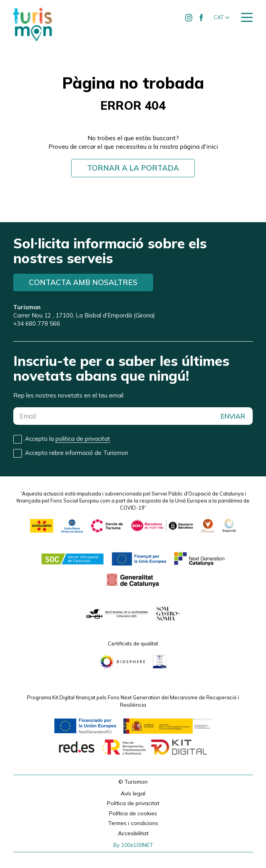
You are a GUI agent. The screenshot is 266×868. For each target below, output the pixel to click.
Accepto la (68, 439)
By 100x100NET (133, 845)
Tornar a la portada (133, 168)
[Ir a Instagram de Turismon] (189, 18)
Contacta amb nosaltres (83, 282)
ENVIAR (233, 416)
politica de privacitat (83, 439)
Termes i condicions (133, 823)
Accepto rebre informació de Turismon (77, 453)
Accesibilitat (133, 833)
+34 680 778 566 (37, 323)
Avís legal (133, 793)
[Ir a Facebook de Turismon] (202, 18)
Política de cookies (133, 813)
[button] (221, 18)
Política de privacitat (133, 803)
